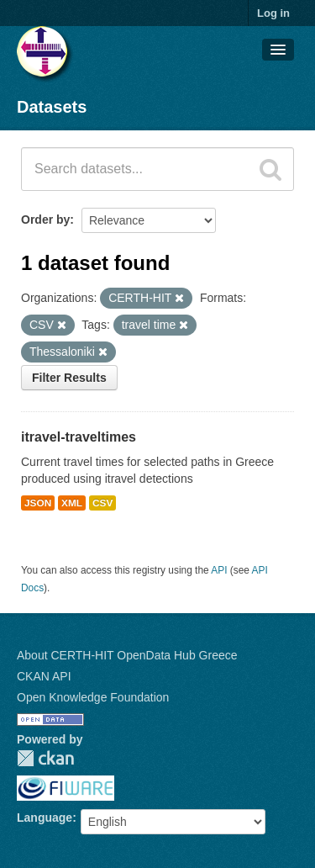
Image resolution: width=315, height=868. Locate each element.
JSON (38, 503)
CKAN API (44, 676)
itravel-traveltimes (79, 437)
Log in (273, 13)
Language (45, 818)
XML (72, 503)
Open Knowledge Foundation (93, 697)
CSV (102, 503)
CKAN (45, 758)
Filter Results (69, 378)
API (219, 570)
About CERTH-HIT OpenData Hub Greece (127, 655)
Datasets (52, 107)
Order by (45, 220)
